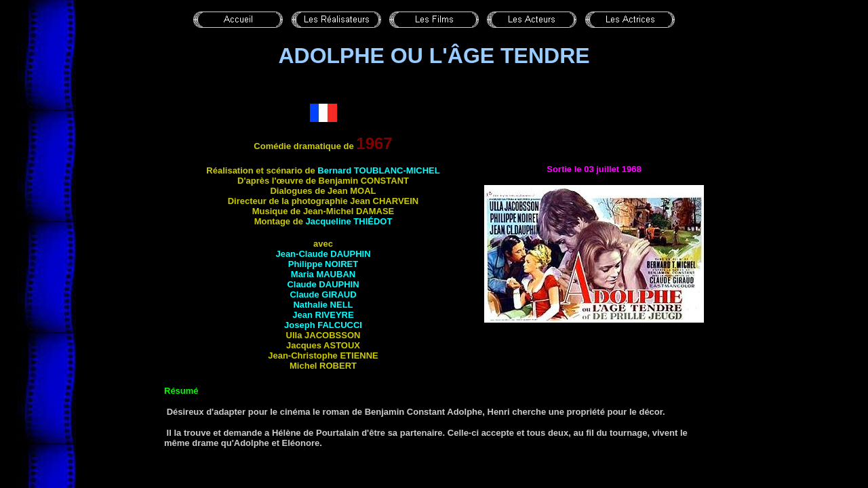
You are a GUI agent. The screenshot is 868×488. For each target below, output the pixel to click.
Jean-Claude (323, 254)
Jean (323, 315)
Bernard (378, 170)
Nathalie (323, 305)
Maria (323, 274)
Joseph (323, 325)
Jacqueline (349, 221)
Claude (323, 284)
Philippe (323, 264)
